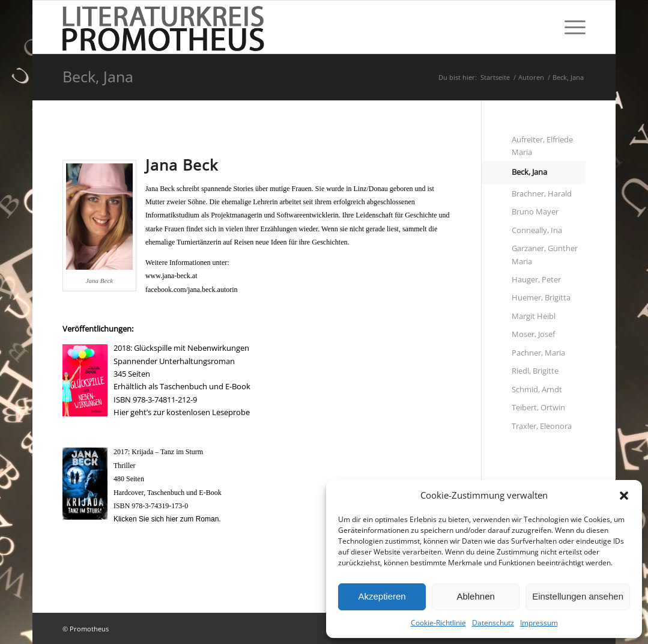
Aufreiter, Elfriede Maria (542, 146)
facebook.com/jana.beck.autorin (192, 290)
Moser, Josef (533, 334)
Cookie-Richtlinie (438, 623)
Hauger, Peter (536, 279)
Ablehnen (475, 596)
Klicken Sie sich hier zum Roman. (167, 519)
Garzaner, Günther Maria (545, 254)
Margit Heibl (534, 316)
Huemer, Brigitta (541, 297)
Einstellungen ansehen (578, 596)
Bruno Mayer (535, 211)
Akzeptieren (382, 596)
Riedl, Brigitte (535, 371)
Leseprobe (231, 412)
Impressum (539, 623)
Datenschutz (493, 623)
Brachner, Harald (542, 193)
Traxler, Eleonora (542, 426)
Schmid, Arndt (537, 389)
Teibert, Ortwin (538, 407)
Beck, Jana (98, 76)
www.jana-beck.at (171, 276)
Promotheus (89, 629)
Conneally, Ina (537, 230)
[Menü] (571, 27)
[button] (624, 496)
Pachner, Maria (538, 353)
